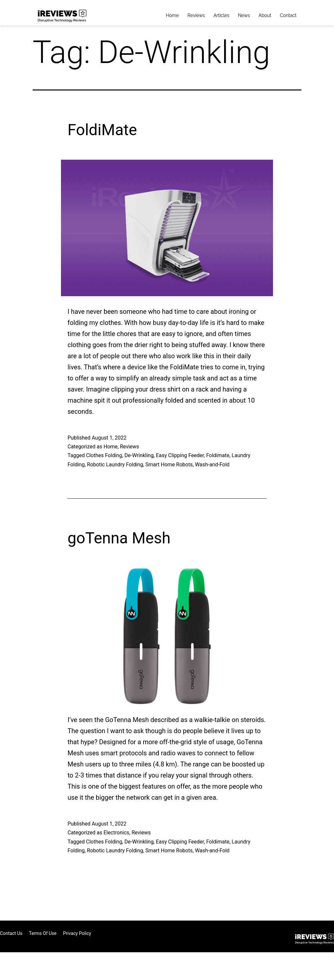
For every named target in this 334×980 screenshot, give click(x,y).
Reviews (196, 15)
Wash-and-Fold (212, 465)
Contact (288, 15)
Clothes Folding (104, 455)
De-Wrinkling (139, 455)
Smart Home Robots (169, 465)
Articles (221, 15)
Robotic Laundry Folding (115, 465)
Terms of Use (43, 933)
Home (173, 15)
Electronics (116, 833)
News (244, 15)
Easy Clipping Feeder (180, 455)
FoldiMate (102, 130)
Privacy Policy (77, 933)
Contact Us (11, 933)
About (265, 15)
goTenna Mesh (119, 538)
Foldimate (218, 455)
